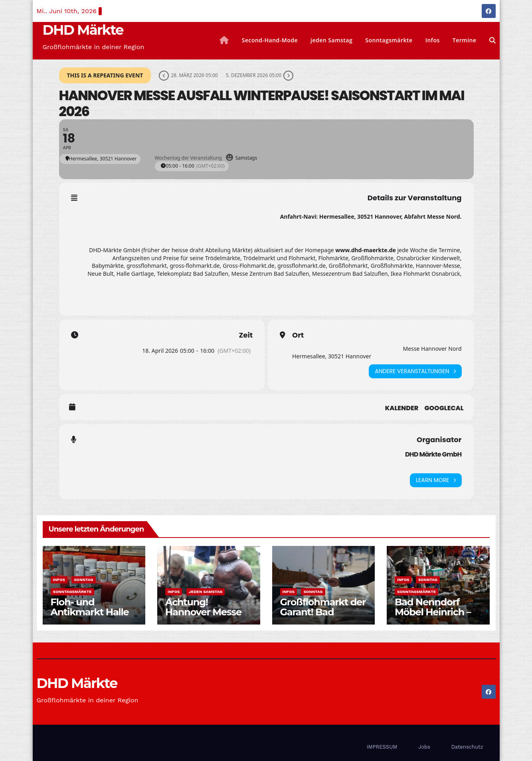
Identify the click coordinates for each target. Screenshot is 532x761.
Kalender (402, 408)
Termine (465, 40)
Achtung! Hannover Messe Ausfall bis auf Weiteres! (203, 617)
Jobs (424, 747)
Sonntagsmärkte (389, 40)
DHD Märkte (83, 30)
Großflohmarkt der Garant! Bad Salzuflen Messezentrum (323, 617)
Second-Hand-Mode (270, 40)
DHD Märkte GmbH (433, 454)
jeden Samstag (331, 40)
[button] (492, 41)
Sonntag (83, 580)
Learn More (436, 480)
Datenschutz (467, 747)
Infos (433, 40)
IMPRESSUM (382, 747)
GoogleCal (444, 408)
